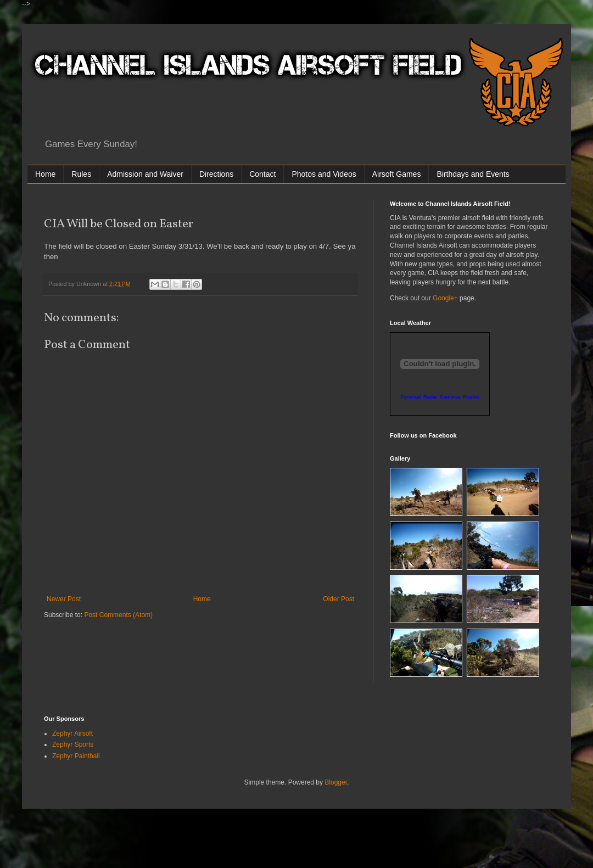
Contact (262, 174)
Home (45, 174)
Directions (216, 174)
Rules (81, 174)
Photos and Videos (324, 174)
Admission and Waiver (145, 174)
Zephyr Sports (73, 744)
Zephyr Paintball (76, 756)
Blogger (336, 782)
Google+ (445, 298)
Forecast (411, 397)
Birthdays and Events (473, 174)
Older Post (339, 599)
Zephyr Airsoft (72, 733)
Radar (430, 397)
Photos (471, 397)
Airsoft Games (397, 174)
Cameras (450, 397)
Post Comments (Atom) (118, 615)
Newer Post (64, 599)
